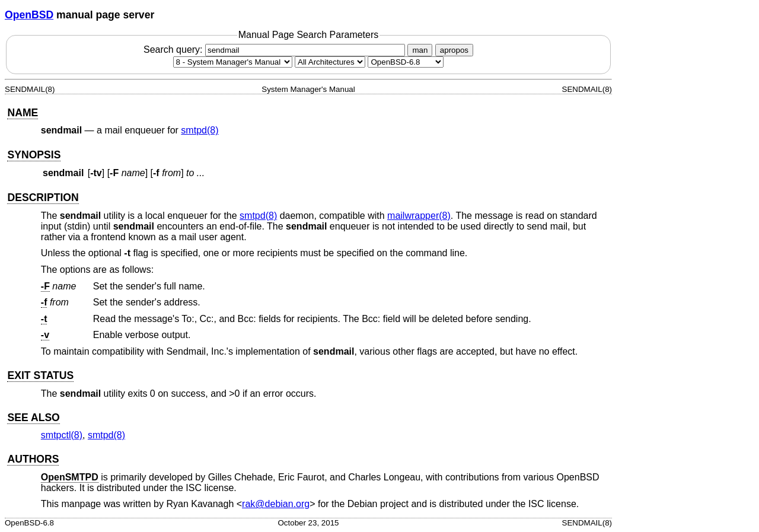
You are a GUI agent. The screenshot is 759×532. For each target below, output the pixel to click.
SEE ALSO (33, 418)
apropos (454, 50)
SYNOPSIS (34, 155)
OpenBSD (29, 15)
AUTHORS (33, 459)
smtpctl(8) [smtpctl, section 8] (62, 435)
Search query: (276, 50)
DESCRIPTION (43, 197)
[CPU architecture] (330, 62)
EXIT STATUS (40, 375)
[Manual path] (406, 62)
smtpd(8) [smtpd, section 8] (200, 130)
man (420, 50)
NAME (23, 113)
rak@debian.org (276, 504)
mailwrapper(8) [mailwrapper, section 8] (419, 216)
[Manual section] (233, 62)
